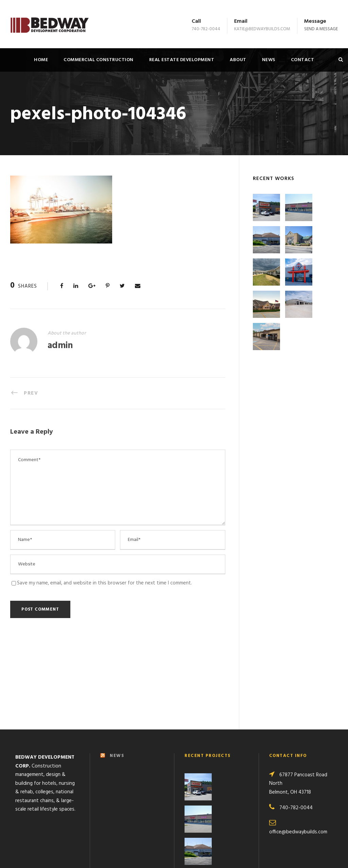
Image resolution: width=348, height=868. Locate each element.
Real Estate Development (182, 60)
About (238, 60)
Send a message (321, 29)
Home (41, 60)
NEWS (117, 673)
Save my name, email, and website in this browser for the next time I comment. (105, 583)
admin (60, 346)
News (269, 60)
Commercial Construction (99, 60)
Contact (303, 60)
